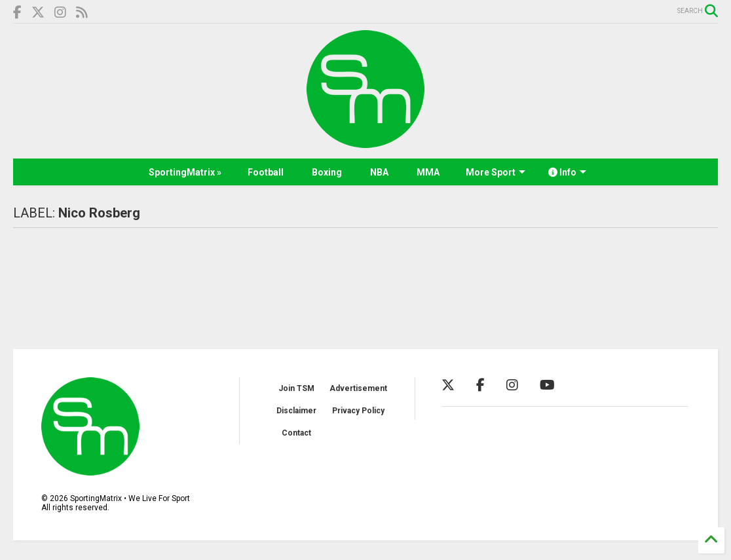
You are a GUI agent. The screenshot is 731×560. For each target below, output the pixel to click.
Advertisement (358, 388)
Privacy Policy (358, 411)
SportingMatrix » (185, 172)
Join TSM (296, 388)
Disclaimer (296, 411)
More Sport (496, 172)
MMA (428, 172)
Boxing (327, 172)
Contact (296, 433)
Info (567, 172)
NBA (379, 172)
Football (266, 172)
